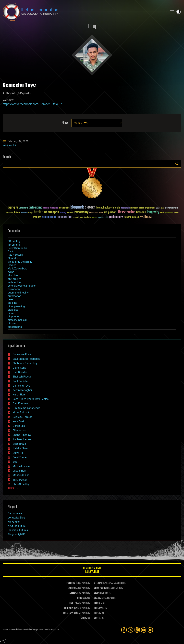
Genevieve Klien (22, 354)
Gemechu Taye (21, 386)
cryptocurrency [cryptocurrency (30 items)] (150, 208)
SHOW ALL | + (13, 489)
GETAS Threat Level (92, 571)
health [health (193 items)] (39, 212)
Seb (15, 462)
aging (11, 272)
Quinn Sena (19, 368)
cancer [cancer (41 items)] (142, 208)
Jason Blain (20, 471)
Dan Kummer (20, 403)
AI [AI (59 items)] (17, 208)
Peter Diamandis (17, 248)
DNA (10, 251)
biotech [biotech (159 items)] (90, 207)
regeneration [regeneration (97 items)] (64, 217)
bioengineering (16, 306)
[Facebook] (124, 630)
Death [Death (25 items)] (163, 208)
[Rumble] (150, 630)
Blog (92, 27)
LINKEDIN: (72, 588)
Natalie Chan (20, 448)
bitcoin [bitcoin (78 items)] (116, 208)
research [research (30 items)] (76, 217)
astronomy (14, 289)
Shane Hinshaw (22, 435)
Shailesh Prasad (22, 377)
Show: (65, 123)
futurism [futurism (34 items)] (24, 213)
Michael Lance (21, 466)
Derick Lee (19, 426)
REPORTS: (98, 603)
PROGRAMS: (99, 608)
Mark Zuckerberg (18, 269)
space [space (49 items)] (94, 217)
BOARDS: (98, 598)
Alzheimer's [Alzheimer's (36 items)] (23, 208)
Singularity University (20, 262)
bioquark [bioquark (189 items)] (77, 207)
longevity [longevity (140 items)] (153, 212)
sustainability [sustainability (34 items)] (103, 218)
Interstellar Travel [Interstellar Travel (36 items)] (96, 213)
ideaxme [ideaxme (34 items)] (70, 213)
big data (12, 303)
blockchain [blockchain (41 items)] (125, 208)
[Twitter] (131, 630)
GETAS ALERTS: (100, 588)
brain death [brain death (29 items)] (134, 208)
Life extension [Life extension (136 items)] (126, 212)
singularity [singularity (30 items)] (87, 217)
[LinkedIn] (137, 630)
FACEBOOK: (71, 583)
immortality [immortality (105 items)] (81, 212)
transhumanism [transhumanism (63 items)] (132, 217)
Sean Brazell (20, 444)
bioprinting (14, 316)
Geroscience (15, 513)
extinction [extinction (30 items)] (10, 213)
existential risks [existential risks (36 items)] (171, 208)
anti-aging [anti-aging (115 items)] (36, 208)
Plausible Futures (18, 530)
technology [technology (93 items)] (116, 217)
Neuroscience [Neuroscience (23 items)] (169, 213)
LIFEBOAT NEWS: (101, 583)
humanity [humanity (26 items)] (63, 213)
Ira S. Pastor (20, 480)
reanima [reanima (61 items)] (37, 217)
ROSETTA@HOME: (71, 613)
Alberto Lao (19, 430)
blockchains (15, 327)
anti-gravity (14, 279)
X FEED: (73, 593)
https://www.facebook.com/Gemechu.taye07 (32, 104)
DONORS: (81, 598)
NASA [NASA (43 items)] (162, 213)
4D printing (14, 245)
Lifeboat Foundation (24, 630)
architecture (15, 282)
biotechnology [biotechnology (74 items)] (104, 208)
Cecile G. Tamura (23, 417)
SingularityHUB (17, 534)
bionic (11, 313)
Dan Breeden (20, 372)
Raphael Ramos (22, 439)
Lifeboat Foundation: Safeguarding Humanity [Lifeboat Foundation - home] (84, 12)
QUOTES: (98, 618)
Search (177, 164)
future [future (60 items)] (17, 213)
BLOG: (96, 593)
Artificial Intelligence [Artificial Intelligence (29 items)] (51, 208)
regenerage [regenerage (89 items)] (49, 217)
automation (14, 296)
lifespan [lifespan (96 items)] (141, 212)
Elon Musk (14, 258)
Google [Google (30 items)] (31, 213)
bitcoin (12, 323)
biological (13, 310)
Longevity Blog (16, 518)
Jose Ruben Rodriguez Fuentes (31, 399)
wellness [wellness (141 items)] (146, 217)
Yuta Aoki (18, 421)
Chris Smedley (21, 484)
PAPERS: (98, 613)
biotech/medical (17, 320)
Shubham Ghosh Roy (25, 363)
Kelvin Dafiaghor (22, 390)
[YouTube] (144, 630)
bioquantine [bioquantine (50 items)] (64, 208)
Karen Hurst (19, 395)
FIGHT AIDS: (74, 603)
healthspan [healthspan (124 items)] (52, 212)
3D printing (14, 241)
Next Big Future (17, 526)
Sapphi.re (55, 630)
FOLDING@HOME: (72, 608)
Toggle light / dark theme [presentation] (179, 12)
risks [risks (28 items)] (81, 217)
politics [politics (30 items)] (176, 213)
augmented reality (18, 293)
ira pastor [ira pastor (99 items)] (110, 212)
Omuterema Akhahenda (26, 408)
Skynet (12, 265)
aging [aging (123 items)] (11, 208)
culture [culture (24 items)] (158, 208)
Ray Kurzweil (15, 255)
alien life (13, 275)
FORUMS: (84, 618)
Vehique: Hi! (10, 145)
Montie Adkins (21, 475)
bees (10, 299)
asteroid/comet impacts (22, 286)
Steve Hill (18, 453)
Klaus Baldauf (21, 413)
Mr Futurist (14, 522)
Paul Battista (20, 381)
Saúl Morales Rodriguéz (26, 359)
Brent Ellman (20, 457)
